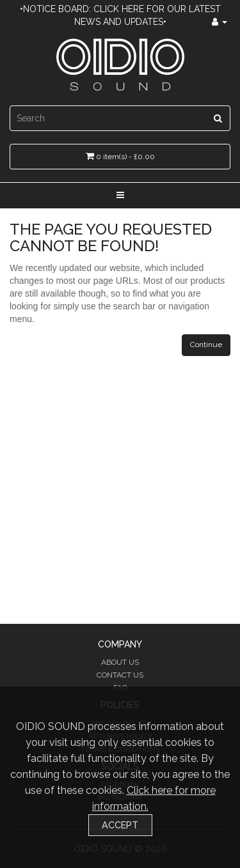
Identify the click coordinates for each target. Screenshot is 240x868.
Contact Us (120, 675)
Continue (206, 345)
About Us (120, 662)
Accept (120, 825)
